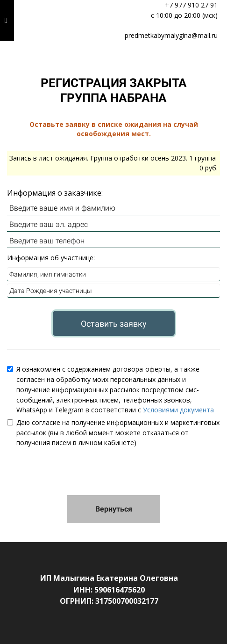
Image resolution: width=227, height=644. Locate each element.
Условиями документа (178, 410)
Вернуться (114, 509)
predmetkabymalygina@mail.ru (171, 35)
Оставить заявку (114, 324)
